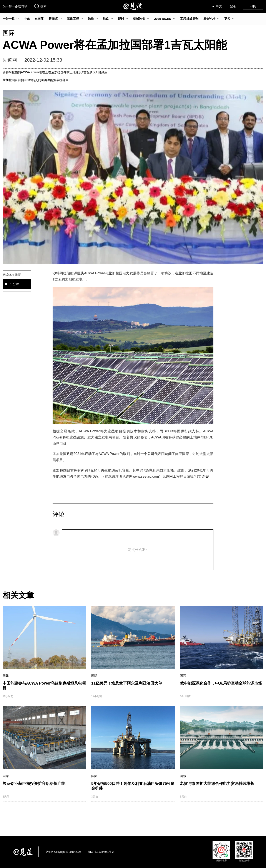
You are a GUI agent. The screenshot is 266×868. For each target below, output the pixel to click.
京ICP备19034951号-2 (101, 852)
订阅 (253, 6)
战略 (106, 19)
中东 (27, 19)
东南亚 (39, 19)
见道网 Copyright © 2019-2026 (63, 852)
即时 (121, 19)
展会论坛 (209, 19)
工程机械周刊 (189, 19)
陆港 (91, 19)
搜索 (40, 6)
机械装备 (139, 19)
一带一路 (9, 19)
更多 (227, 19)
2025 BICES (163, 19)
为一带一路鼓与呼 (15, 6)
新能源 (53, 19)
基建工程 (73, 19)
